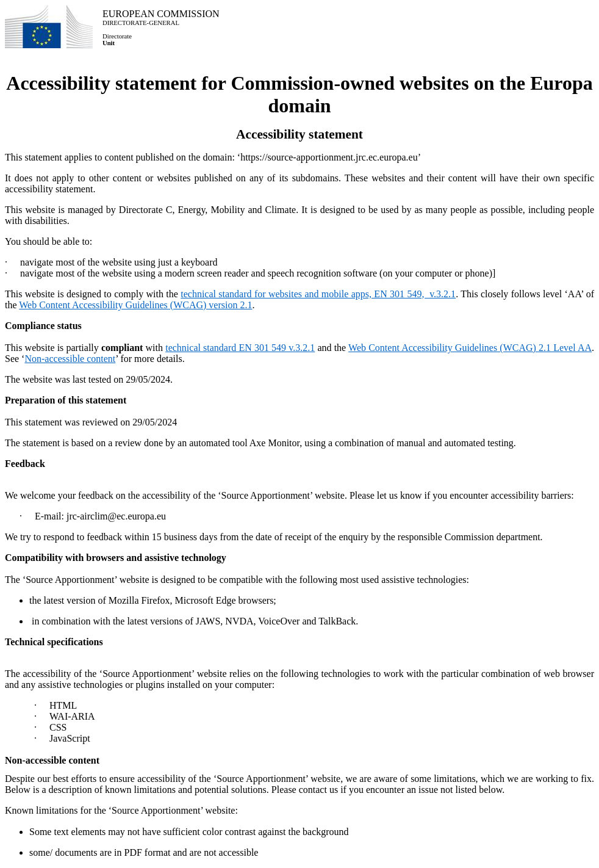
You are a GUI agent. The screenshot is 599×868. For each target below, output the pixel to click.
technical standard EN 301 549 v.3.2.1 (240, 348)
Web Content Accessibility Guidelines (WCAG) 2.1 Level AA (470, 348)
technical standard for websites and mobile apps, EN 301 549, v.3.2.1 (318, 294)
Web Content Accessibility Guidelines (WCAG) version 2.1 (135, 305)
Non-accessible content (70, 359)
